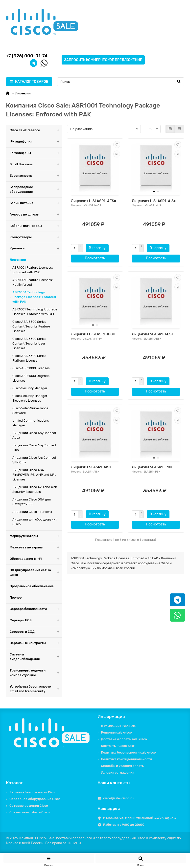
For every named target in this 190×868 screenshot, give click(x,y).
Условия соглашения (118, 772)
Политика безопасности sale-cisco (128, 752)
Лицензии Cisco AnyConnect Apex (34, 435)
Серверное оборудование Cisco (35, 799)
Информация (111, 716)
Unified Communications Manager (31, 423)
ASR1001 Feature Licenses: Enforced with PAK (33, 270)
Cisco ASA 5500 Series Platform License (29, 358)
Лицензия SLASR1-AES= (153, 334)
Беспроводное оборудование (36, 190)
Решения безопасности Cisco (33, 792)
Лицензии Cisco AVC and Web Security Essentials (35, 489)
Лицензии (23, 93)
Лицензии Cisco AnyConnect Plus (34, 448)
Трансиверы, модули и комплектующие (36, 673)
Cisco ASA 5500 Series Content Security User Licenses (29, 343)
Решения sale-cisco (116, 732)
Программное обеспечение (32, 586)
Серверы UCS (36, 620)
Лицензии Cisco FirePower (32, 512)
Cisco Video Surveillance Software (30, 411)
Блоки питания (36, 203)
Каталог (14, 783)
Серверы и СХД (36, 632)
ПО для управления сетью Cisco (36, 573)
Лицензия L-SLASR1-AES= (94, 201)
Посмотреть (95, 258)
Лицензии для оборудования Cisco (35, 522)
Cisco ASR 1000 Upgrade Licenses (31, 378)
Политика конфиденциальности (126, 759)
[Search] (121, 82)
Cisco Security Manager (30, 388)
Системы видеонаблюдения (36, 657)
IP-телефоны (36, 153)
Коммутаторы (36, 237)
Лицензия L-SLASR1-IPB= (93, 334)
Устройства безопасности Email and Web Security (36, 689)
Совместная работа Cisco (30, 812)
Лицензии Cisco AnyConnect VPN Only (34, 460)
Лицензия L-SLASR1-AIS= (154, 201)
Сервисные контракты (36, 643)
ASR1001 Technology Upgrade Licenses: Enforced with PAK (35, 312)
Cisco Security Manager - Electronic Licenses (31, 398)
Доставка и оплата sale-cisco (124, 739)
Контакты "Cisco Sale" (118, 746)
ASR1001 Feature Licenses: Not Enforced (33, 282)
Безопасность (36, 176)
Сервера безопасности (36, 609)
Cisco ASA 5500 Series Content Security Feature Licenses (31, 326)
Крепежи (36, 249)
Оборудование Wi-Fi (36, 559)
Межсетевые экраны (36, 548)
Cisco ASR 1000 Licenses (31, 368)
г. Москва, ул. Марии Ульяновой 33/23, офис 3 (140, 818)
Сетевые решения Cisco (29, 806)
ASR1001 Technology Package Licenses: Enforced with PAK (34, 297)
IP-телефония (36, 142)
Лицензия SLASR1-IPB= (152, 467)
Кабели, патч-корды (36, 226)
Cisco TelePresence (36, 130)
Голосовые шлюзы (36, 215)
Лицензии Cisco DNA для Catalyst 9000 (32, 502)
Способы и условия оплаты (123, 766)
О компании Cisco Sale (118, 726)
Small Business (36, 164)
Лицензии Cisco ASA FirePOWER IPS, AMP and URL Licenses (34, 475)
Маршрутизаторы (36, 536)
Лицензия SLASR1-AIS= (91, 467)
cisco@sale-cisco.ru (118, 798)
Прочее (16, 597)
